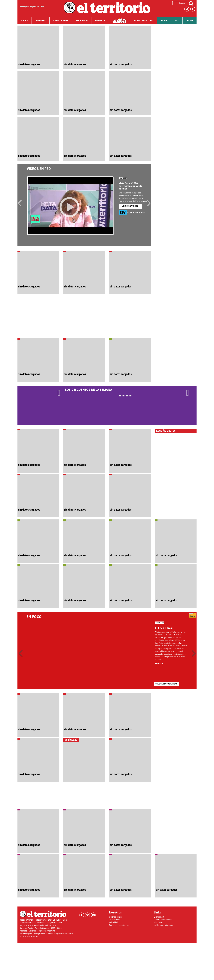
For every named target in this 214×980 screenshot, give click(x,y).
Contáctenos (114, 920)
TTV (177, 21)
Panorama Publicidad (163, 920)
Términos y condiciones (119, 925)
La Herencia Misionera (163, 925)
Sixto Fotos (159, 922)
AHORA (24, 21)
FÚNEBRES (100, 21)
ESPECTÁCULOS (61, 21)
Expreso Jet (159, 917)
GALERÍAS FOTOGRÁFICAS (166, 684)
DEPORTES (40, 21)
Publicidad (113, 922)
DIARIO (190, 21)
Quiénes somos (116, 917)
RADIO (164, 21)
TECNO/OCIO (82, 21)
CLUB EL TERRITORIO (144, 21)
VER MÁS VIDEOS (130, 206)
